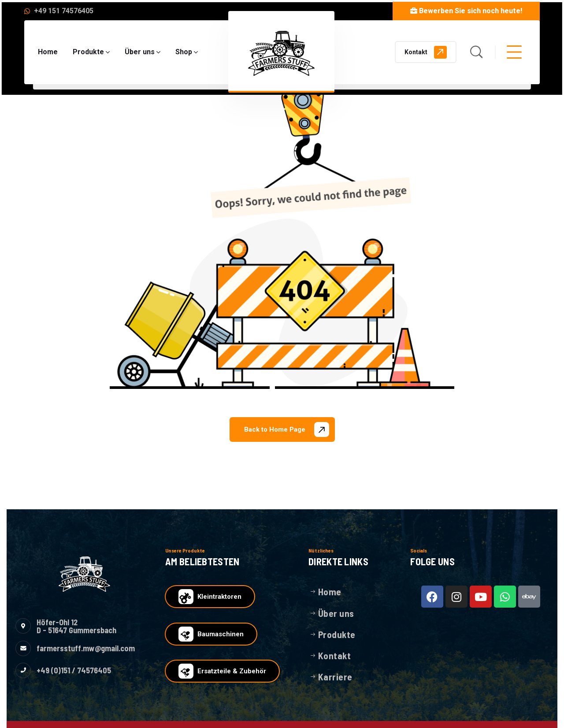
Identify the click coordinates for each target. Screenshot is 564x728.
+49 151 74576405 (64, 11)
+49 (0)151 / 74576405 (74, 670)
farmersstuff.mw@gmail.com (86, 648)
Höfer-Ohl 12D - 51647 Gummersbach (76, 626)
